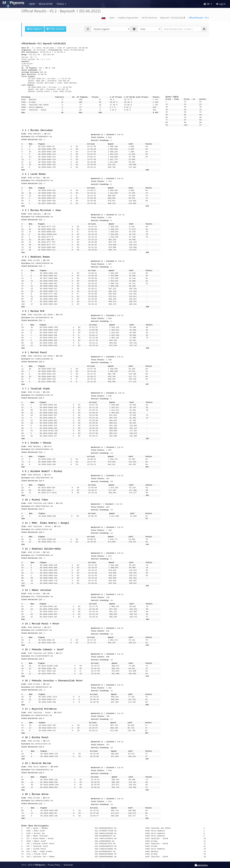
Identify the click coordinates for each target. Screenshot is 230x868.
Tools (60, 4)
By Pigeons (34, 29)
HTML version (55, 29)
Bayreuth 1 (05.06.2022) (172, 18)
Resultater (46, 4)
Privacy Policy (54, 865)
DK (207, 4)
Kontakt (68, 865)
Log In (221, 4)
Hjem (32, 4)
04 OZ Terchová (149, 18)
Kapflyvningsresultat (128, 18)
